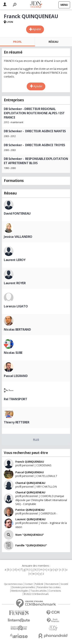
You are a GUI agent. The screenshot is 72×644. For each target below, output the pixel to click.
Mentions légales (20, 591)
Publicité (39, 584)
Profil (17, 42)
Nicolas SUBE (13, 353)
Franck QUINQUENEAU (30, 462)
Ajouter (37, 29)
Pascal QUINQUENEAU (29, 472)
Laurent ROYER (15, 283)
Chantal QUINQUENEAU (30, 483)
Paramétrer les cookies (49, 587)
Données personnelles (23, 587)
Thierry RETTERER (17, 422)
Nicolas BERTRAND (17, 329)
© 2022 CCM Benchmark (36, 594)
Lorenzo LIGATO (16, 306)
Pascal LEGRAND (16, 376)
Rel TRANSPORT (16, 399)
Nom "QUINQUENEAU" (30, 535)
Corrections (55, 591)
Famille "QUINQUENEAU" (31, 545)
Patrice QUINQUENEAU (30, 510)
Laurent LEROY (15, 260)
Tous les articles (39, 591)
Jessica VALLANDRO (18, 237)
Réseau (53, 42)
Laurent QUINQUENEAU (30, 519)
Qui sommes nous (13, 584)
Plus (36, 439)
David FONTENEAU (17, 213)
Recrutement (52, 584)
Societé (64, 584)
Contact (29, 584)
